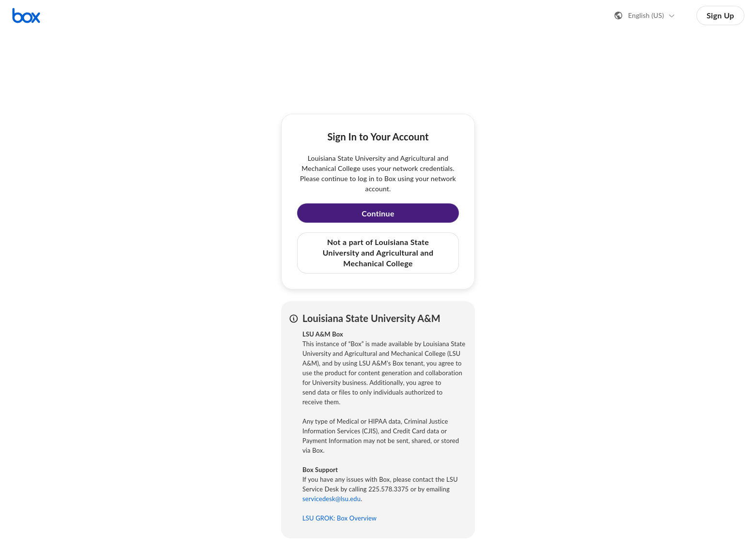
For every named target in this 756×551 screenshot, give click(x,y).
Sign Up (720, 15)
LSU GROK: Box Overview (339, 518)
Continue (378, 213)
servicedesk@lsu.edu (331, 499)
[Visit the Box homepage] (26, 15)
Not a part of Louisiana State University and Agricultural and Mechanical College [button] (378, 253)
